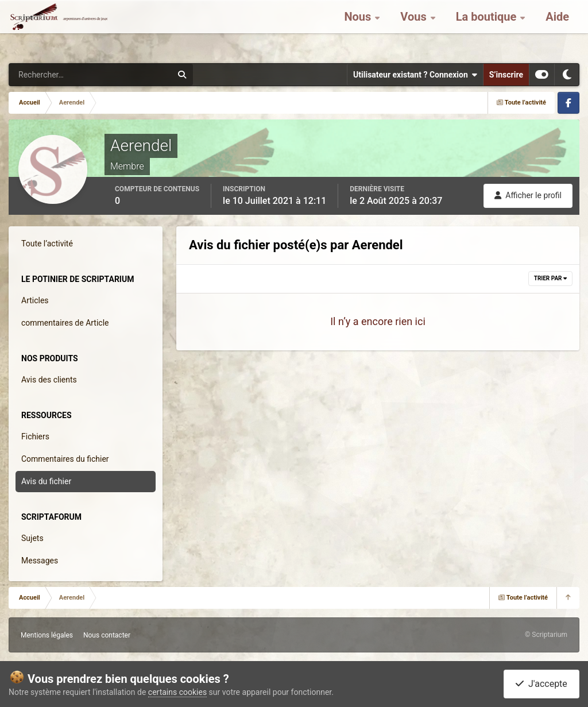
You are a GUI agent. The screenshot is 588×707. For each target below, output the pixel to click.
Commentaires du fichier (65, 459)
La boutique (488, 29)
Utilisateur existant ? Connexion (415, 75)
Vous (415, 29)
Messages (40, 561)
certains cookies (177, 692)
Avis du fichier (46, 481)
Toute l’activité (47, 244)
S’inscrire (506, 75)
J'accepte (541, 684)
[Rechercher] (59, 75)
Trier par (550, 278)
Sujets (32, 538)
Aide (557, 29)
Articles (35, 300)
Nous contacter (107, 635)
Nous (359, 29)
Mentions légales (47, 635)
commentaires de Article (65, 323)
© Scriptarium (546, 635)
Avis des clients (49, 380)
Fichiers (35, 436)
